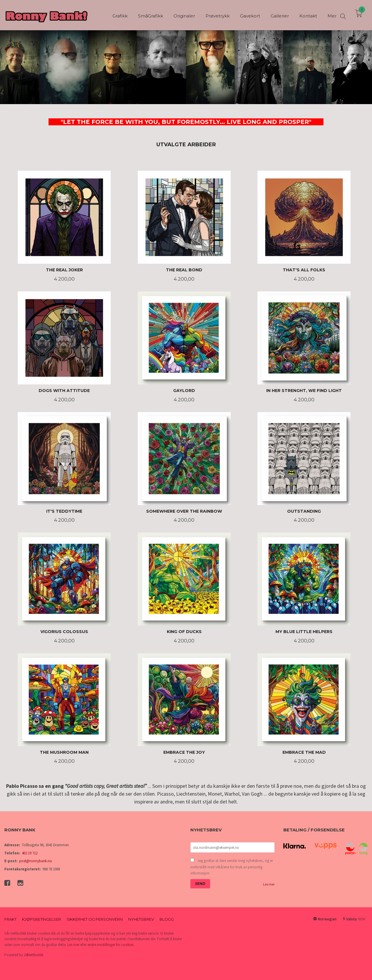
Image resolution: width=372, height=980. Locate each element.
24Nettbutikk (34, 955)
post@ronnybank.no (36, 861)
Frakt (10, 919)
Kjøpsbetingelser (42, 919)
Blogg (167, 919)
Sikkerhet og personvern (95, 919)
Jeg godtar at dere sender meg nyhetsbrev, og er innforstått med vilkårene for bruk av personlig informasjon (232, 867)
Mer (332, 15)
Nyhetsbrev (141, 919)
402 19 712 (30, 853)
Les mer (269, 884)
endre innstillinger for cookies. (111, 945)
